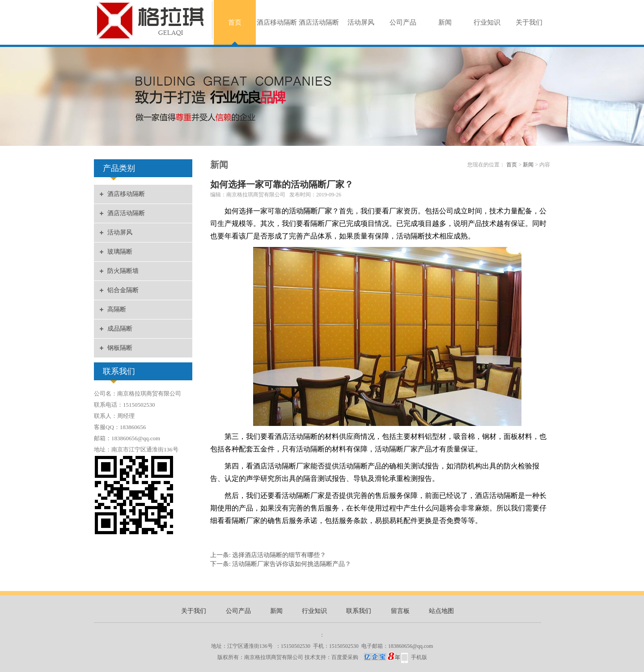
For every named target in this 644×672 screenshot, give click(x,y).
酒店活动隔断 (319, 22)
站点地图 (441, 611)
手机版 (419, 657)
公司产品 (403, 22)
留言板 (400, 611)
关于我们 (529, 22)
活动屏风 (361, 22)
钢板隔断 (120, 348)
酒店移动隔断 (277, 22)
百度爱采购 (366, 657)
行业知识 (487, 22)
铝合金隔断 (123, 290)
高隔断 (117, 309)
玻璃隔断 (120, 252)
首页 (235, 22)
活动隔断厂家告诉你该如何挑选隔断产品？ (292, 564)
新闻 (445, 22)
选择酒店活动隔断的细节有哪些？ (279, 555)
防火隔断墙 (123, 271)
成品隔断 (120, 329)
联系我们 (359, 611)
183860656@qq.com (411, 646)
